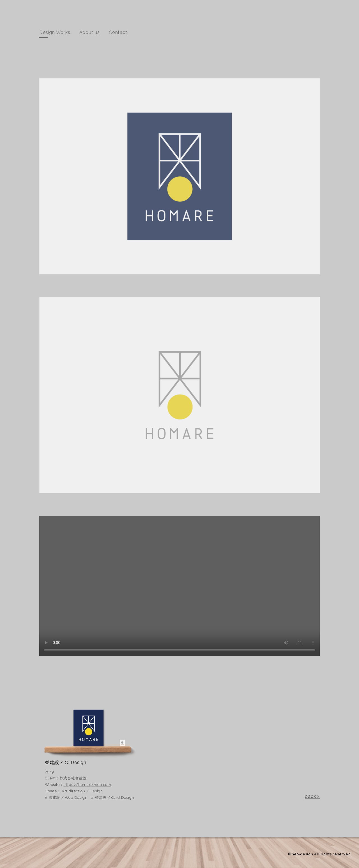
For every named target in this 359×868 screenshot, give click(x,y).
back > (312, 796)
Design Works (55, 32)
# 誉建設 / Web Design (66, 798)
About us (90, 32)
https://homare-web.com (87, 785)
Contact (118, 32)
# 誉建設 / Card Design (113, 798)
